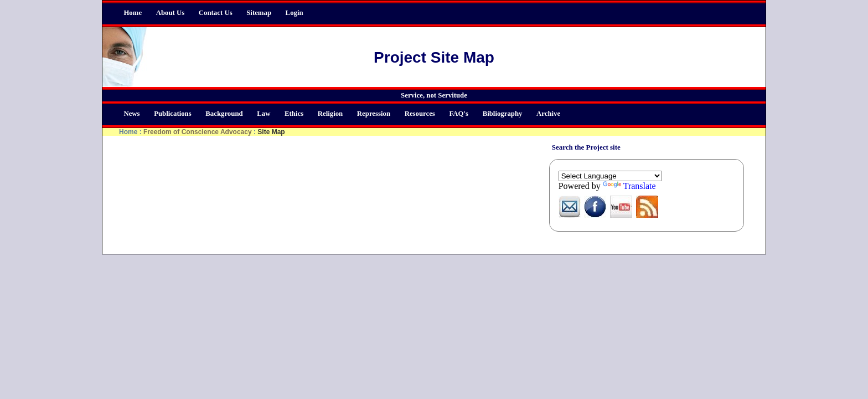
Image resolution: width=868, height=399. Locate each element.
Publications (173, 114)
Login (294, 13)
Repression (374, 114)
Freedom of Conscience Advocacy (198, 132)
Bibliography (503, 114)
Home (133, 13)
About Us (170, 13)
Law (263, 114)
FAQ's (459, 114)
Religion (330, 114)
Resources (420, 114)
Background (224, 114)
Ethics (294, 114)
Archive (548, 114)
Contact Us (216, 13)
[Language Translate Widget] (610, 176)
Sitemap (259, 13)
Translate (629, 186)
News (131, 114)
